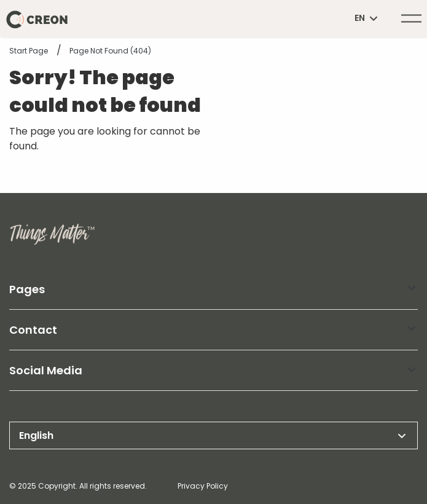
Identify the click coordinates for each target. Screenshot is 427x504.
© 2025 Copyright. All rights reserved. (78, 486)
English (213, 436)
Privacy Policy (203, 486)
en (367, 18)
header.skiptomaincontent (0, 0)
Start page (29, 51)
